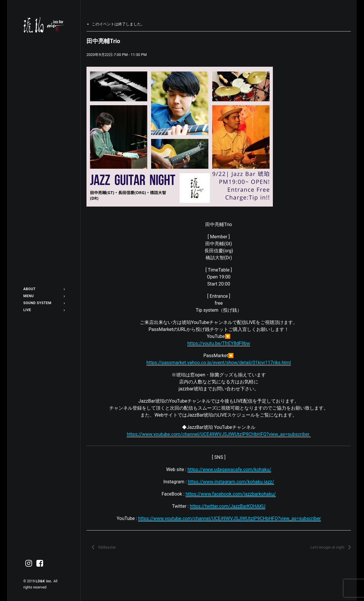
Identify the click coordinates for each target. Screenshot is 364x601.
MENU (44, 296)
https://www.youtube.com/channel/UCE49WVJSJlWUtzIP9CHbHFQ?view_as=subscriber (229, 518)
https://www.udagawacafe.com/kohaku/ (229, 469)
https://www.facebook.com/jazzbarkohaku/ (231, 494)
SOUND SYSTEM (44, 303)
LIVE (44, 310)
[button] (29, 564)
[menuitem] (44, 289)
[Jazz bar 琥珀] (44, 25)
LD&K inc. (44, 581)
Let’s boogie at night (328, 547)
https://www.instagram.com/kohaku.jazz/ (231, 482)
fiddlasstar (107, 547)
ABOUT (44, 289)
